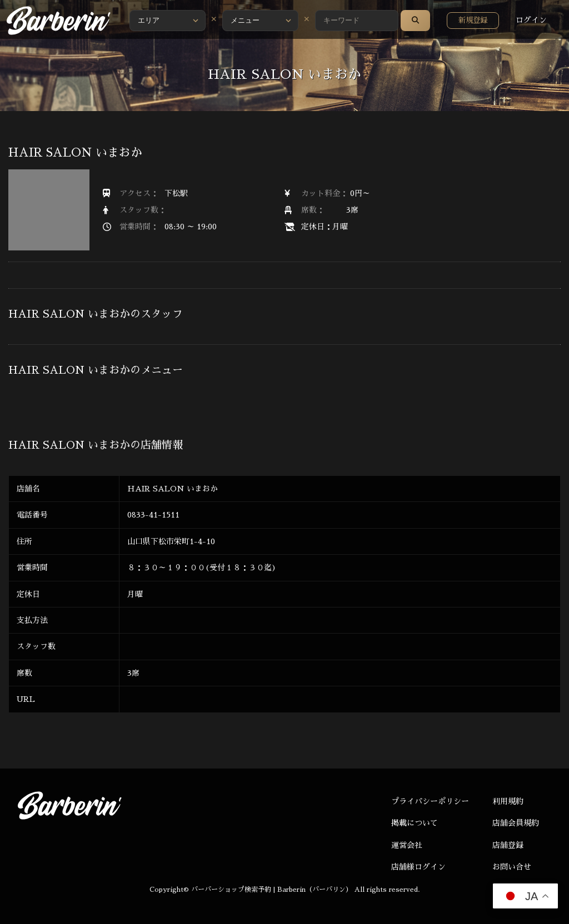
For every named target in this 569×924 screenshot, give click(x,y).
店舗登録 (508, 845)
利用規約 (508, 801)
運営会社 (407, 845)
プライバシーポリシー (430, 801)
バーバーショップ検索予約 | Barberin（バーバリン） (272, 890)
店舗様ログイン (418, 867)
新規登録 (473, 20)
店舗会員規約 (516, 823)
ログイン (531, 20)
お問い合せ (512, 867)
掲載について (415, 823)
